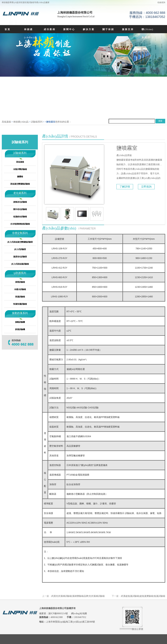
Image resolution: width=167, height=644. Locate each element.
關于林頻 (108, 29)
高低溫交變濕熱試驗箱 (20, 184)
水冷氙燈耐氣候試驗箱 (20, 224)
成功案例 (50, 29)
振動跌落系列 (20, 313)
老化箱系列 (20, 193)
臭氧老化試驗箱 (20, 202)
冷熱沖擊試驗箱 (20, 169)
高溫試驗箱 (20, 297)
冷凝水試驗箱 (20, 289)
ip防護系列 (20, 273)
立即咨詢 (146, 187)
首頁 (8, 29)
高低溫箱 (6, 122)
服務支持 (128, 29)
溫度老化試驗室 (20, 257)
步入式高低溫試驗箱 (20, 264)
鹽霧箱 (20, 177)
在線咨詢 (161, 2)
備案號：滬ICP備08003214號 (54, 613)
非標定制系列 (20, 233)
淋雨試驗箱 (20, 282)
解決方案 (89, 29)
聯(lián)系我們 (148, 33)
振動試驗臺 (20, 322)
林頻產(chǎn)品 (31, 33)
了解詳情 (125, 187)
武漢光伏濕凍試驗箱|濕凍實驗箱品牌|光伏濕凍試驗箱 (78, 596)
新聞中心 (69, 29)
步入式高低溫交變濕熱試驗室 (20, 242)
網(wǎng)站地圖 (79, 613)
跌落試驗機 (20, 329)
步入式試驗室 (20, 249)
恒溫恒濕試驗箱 (20, 304)
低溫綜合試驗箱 (20, 217)
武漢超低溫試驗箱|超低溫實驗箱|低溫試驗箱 (143, 596)
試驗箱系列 (37, 122)
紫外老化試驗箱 (20, 209)
